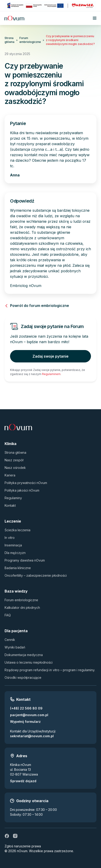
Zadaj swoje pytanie (50, 356)
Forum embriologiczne (30, 40)
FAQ (8, 615)
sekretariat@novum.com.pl (32, 736)
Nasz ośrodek (15, 468)
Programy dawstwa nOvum (25, 560)
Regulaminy (13, 498)
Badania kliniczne (18, 568)
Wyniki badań (15, 647)
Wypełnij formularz (25, 722)
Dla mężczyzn (15, 553)
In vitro (10, 538)
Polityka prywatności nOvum (26, 483)
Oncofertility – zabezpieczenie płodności (36, 575)
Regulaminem (51, 374)
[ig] (15, 836)
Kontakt (10, 505)
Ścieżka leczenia (17, 530)
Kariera (10, 475)
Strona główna (9, 40)
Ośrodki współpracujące (23, 677)
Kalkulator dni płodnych (22, 608)
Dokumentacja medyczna (24, 655)
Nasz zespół (14, 460)
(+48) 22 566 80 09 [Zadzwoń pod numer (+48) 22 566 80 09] (26, 708)
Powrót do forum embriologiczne (37, 306)
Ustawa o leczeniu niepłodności (29, 662)
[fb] (7, 836)
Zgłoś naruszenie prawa (23, 846)
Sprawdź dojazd (23, 781)
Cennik (10, 640)
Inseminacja (13, 545)
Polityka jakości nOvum (22, 490)
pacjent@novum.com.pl (29, 715)
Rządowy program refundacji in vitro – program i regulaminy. (50, 670)
